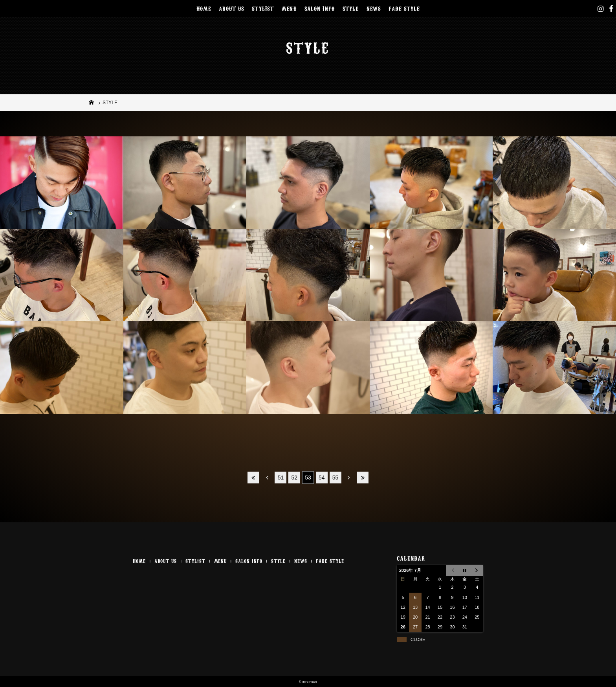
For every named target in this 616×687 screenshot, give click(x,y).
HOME (204, 8)
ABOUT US (231, 8)
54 (322, 478)
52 (294, 478)
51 (281, 478)
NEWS (374, 8)
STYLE (351, 8)
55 (335, 478)
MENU (289, 8)
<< (253, 478)
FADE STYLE (404, 8)
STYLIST (263, 8)
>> (363, 478)
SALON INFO (320, 8)
